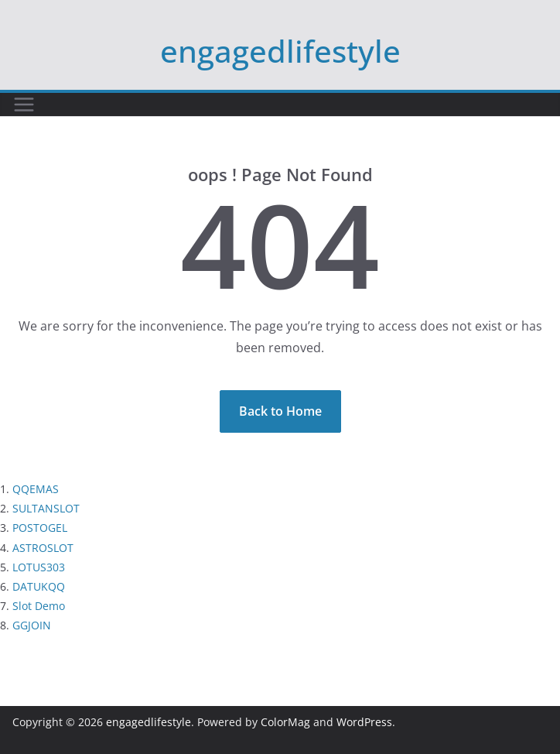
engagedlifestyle (280, 51)
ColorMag (285, 722)
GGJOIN (32, 625)
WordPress (364, 722)
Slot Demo (39, 606)
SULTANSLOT (46, 508)
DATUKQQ (39, 586)
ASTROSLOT (43, 548)
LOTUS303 (39, 567)
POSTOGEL (40, 528)
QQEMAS (36, 489)
